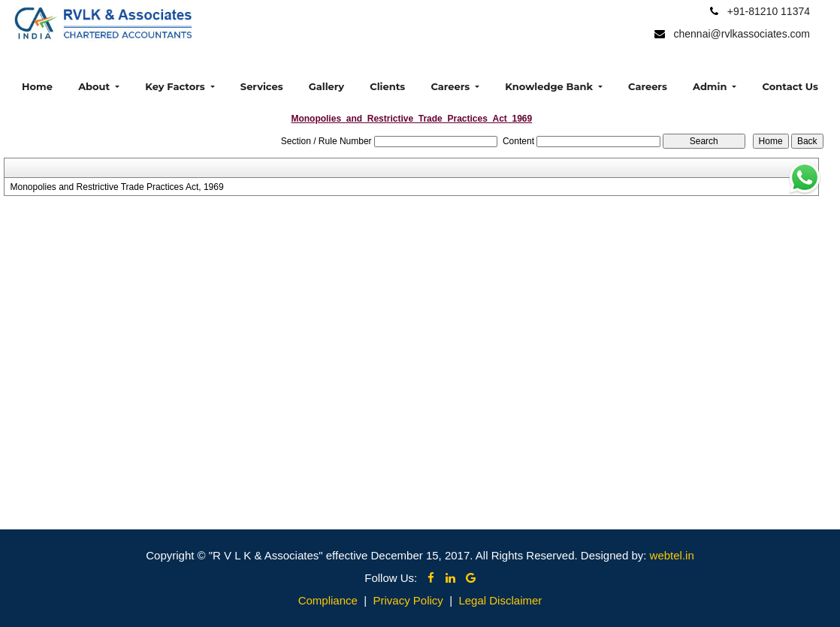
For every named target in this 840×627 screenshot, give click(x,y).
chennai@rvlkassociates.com (742, 34)
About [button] (95, 86)
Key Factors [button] (176, 86)
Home (37, 86)
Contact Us (790, 86)
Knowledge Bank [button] (550, 86)
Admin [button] (711, 86)
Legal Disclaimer (500, 600)
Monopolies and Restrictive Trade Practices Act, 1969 (116, 187)
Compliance (328, 600)
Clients (387, 86)
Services (262, 86)
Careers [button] (451, 86)
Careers (648, 86)
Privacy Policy (408, 600)
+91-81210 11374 (769, 11)
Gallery (326, 86)
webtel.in (672, 555)
